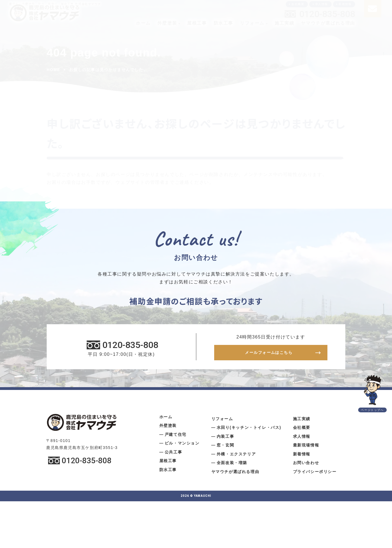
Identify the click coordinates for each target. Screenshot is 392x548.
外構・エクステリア (236, 456)
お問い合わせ (306, 465)
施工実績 (284, 23)
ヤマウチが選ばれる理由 (328, 23)
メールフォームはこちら (269, 354)
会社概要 (298, 4)
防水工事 (223, 23)
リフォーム (252, 23)
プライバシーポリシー (315, 474)
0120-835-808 (327, 14)
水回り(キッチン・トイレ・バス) (249, 430)
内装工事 (225, 438)
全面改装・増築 (232, 465)
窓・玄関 (225, 447)
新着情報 (345, 4)
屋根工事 (197, 23)
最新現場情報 (306, 447)
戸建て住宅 (176, 436)
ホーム (143, 23)
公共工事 (173, 454)
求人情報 (322, 4)
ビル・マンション (182, 445)
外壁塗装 (167, 23)
